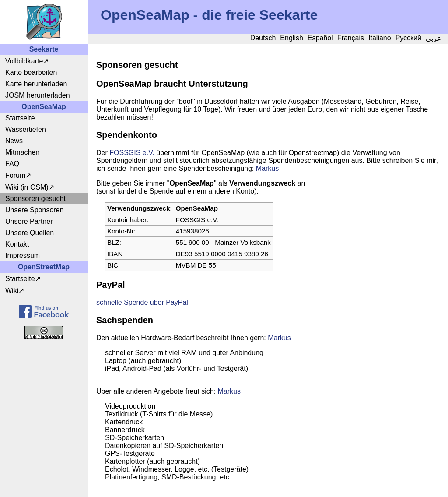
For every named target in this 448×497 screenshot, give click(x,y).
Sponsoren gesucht (35, 199)
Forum (15, 175)
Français (351, 38)
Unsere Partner (29, 221)
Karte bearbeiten (31, 72)
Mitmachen (22, 152)
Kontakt (17, 244)
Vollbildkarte (24, 61)
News (14, 141)
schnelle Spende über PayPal (142, 302)
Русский (408, 38)
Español (320, 38)
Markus (267, 168)
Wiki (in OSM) (27, 187)
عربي (434, 38)
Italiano (380, 38)
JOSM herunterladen (38, 95)
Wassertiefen (26, 129)
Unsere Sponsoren (34, 210)
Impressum (23, 256)
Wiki (12, 291)
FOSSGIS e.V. (132, 153)
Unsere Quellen (30, 233)
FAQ (12, 164)
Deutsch (263, 38)
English (291, 38)
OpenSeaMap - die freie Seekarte (209, 15)
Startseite (20, 118)
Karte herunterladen (36, 84)
